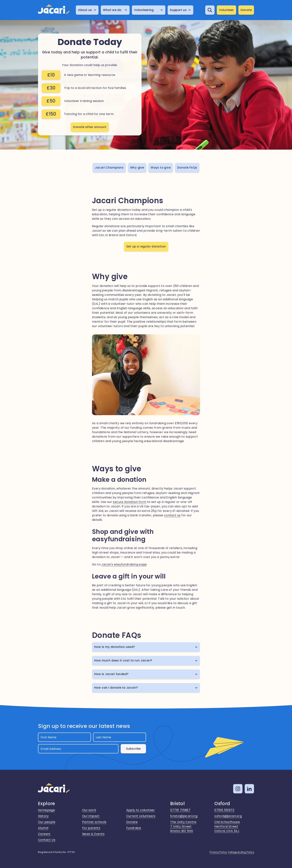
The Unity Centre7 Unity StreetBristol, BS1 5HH (183, 826)
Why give (137, 168)
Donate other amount (90, 127)
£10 (51, 75)
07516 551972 (224, 810)
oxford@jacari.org (228, 816)
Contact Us (47, 840)
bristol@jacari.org (184, 816)
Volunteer (226, 10)
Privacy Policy (218, 852)
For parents (91, 828)
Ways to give (161, 168)
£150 (51, 114)
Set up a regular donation (146, 246)
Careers (44, 834)
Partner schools (94, 822)
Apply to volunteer (141, 810)
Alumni (43, 828)
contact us (172, 515)
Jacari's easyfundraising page (124, 564)
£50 (51, 101)
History (43, 816)
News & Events (93, 834)
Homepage (46, 810)
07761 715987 (180, 810)
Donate (246, 10)
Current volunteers (141, 816)
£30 (51, 88)
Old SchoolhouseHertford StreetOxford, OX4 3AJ (227, 826)
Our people (47, 822)
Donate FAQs (187, 168)
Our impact (91, 816)
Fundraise (134, 828)
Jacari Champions (109, 168)
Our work (89, 810)
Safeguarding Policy (241, 852)
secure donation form (130, 502)
